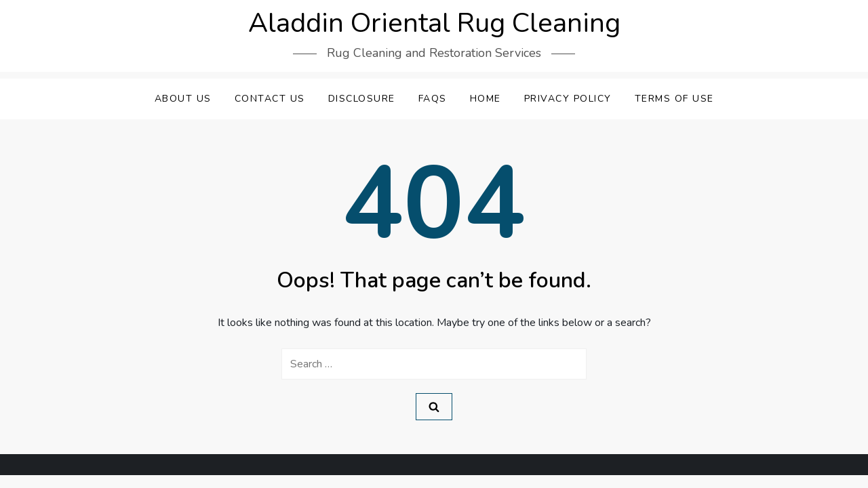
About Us (183, 99)
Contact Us (270, 99)
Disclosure (362, 99)
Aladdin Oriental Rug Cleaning (434, 23)
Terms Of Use (674, 99)
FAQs (433, 99)
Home (486, 99)
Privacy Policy (568, 99)
